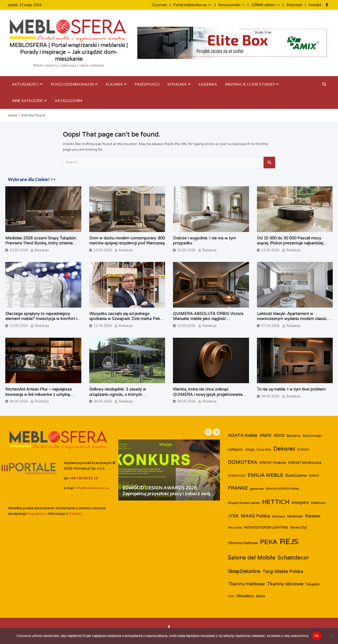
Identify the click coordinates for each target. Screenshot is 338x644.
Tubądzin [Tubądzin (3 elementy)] (313, 584)
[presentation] (208, 432)
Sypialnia (177, 84)
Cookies (76, 514)
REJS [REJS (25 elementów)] (289, 542)
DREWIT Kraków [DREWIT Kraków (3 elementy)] (273, 463)
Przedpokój (147, 84)
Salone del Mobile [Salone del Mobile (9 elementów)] (252, 558)
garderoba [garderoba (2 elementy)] (257, 489)
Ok (317, 636)
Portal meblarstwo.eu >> (193, 5)
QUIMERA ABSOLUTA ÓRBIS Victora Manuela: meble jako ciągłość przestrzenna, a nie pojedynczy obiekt (208, 319)
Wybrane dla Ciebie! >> (32, 179)
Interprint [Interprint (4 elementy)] (300, 503)
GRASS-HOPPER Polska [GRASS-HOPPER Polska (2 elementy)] (282, 489)
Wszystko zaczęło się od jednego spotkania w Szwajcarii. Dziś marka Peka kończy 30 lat (126, 319)
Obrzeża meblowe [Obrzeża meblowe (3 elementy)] (243, 543)
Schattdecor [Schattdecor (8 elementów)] (293, 558)
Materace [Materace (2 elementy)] (279, 516)
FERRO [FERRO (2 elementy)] (314, 476)
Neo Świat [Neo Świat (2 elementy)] (235, 528)
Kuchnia (114, 84)
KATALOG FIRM (69, 101)
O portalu (159, 5)
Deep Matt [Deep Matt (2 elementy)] (264, 450)
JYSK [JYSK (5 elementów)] (233, 516)
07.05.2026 (270, 326)
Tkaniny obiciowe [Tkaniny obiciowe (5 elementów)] (285, 584)
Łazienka (208, 84)
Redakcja (42, 250)
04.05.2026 (186, 401)
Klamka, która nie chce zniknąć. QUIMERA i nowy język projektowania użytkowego (208, 394)
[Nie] (331, 636)
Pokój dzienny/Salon (72, 84)
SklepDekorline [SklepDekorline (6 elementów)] (244, 571)
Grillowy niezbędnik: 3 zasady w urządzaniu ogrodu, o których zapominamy (118, 394)
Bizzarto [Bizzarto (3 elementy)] (294, 436)
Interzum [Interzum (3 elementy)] (318, 503)
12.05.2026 (186, 250)
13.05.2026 (19, 250)
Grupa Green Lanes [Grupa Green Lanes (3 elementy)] (244, 503)
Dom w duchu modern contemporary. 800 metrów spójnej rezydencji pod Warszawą (127, 241)
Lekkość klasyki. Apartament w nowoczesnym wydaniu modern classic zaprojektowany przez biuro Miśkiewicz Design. (293, 321)
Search (269, 163)
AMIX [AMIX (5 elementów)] (266, 435)
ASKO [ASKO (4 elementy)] (279, 435)
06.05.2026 (19, 401)
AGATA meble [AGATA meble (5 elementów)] (243, 435)
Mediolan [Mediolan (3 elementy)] (295, 516)
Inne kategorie (27, 101)
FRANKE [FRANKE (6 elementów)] (238, 488)
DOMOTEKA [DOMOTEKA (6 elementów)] (243, 462)
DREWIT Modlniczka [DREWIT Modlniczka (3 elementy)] (305, 463)
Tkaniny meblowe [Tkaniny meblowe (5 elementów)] (246, 584)
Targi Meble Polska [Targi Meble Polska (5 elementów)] (283, 572)
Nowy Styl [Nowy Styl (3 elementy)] (299, 527)
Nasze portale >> (232, 5)
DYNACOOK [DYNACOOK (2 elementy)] (237, 476)
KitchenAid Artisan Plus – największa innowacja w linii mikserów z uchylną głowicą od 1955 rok (38, 394)
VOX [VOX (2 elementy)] (231, 596)
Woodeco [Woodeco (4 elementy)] (245, 596)
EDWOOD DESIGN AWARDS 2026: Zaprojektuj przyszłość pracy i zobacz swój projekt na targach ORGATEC (166, 494)
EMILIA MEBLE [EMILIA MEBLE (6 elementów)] (266, 475)
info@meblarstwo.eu (92, 488)
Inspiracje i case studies (250, 84)
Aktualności (25, 84)
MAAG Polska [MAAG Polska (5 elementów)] (255, 516)
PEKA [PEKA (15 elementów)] (269, 542)
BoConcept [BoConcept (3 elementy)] (312, 436)
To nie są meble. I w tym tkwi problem (291, 389)
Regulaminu (36, 514)
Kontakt (315, 5)
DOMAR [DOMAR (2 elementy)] (303, 450)
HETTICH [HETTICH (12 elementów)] (276, 502)
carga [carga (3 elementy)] (250, 450)
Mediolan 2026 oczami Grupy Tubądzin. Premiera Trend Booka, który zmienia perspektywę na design (41, 243)
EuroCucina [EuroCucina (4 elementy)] (296, 475)
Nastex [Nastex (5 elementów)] (313, 516)
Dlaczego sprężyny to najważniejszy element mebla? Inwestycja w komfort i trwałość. (41, 319)
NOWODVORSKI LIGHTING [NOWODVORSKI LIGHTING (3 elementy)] (266, 527)
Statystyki (294, 5)
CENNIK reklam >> (266, 5)
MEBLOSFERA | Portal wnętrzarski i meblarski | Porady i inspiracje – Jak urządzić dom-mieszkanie (69, 52)
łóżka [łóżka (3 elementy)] (261, 596)
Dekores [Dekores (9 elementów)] (284, 449)
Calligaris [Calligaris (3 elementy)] (235, 450)
